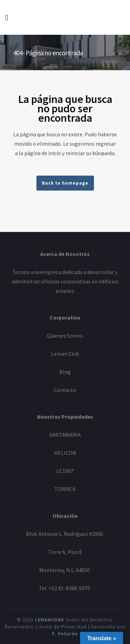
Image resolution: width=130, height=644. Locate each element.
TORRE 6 (65, 489)
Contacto (65, 390)
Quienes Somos (65, 336)
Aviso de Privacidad (63, 627)
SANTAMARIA (65, 435)
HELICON (65, 453)
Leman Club (65, 354)
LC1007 (65, 471)
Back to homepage (65, 183)
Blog (65, 372)
